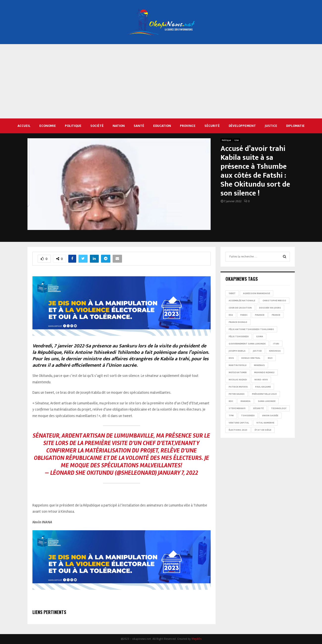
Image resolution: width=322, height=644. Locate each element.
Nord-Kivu (261, 380)
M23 (270, 358)
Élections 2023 (238, 430)
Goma (260, 336)
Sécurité (212, 126)
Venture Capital (239, 423)
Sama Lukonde (267, 401)
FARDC (244, 315)
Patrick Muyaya (238, 387)
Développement (242, 126)
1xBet (232, 293)
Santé (139, 126)
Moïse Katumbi (238, 372)
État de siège (263, 430)
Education (162, 126)
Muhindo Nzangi (264, 372)
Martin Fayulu (238, 365)
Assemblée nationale (242, 301)
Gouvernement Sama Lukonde (247, 344)
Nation (119, 126)
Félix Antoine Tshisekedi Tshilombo (251, 329)
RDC (231, 401)
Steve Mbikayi (237, 408)
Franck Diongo (238, 322)
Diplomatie (295, 126)
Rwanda (246, 401)
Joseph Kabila (237, 351)
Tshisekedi (248, 416)
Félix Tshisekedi (239, 336)
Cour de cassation (240, 308)
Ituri (276, 344)
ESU (231, 315)
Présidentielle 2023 (264, 394)
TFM (231, 416)
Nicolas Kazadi (238, 380)
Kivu (231, 358)
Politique (73, 126)
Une (237, 140)
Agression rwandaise (257, 293)
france (276, 315)
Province (188, 126)
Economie (48, 126)
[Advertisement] (161, 81)
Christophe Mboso (274, 301)
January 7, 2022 (178, 473)
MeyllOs (197, 639)
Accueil (24, 126)
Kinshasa (275, 351)
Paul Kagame (263, 387)
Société (97, 126)
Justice (271, 126)
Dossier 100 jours (270, 308)
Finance (260, 315)
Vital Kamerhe (265, 423)
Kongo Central (251, 358)
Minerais (259, 365)
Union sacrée (270, 416)
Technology (279, 408)
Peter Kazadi (237, 394)
